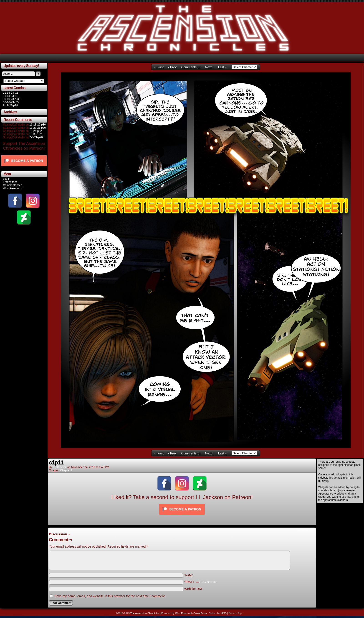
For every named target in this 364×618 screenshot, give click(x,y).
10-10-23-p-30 (12, 99)
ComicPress (200, 613)
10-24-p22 (36, 131)
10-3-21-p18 (37, 134)
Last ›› (223, 67)
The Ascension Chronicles (145, 613)
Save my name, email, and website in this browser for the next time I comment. (110, 596)
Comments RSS (305, 530)
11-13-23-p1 (10, 96)
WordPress (181, 613)
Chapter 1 (66, 470)
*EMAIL (201, 582)
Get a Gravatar (208, 582)
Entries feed (10, 182)
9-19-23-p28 (10, 105)
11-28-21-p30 (38, 128)
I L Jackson (60, 467)
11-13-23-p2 (10, 93)
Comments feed (13, 185)
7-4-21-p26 (36, 137)
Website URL (194, 589)
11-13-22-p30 (38, 125)
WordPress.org (12, 188)
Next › (209, 67)
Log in (7, 179)
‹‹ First (159, 67)
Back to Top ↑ (236, 613)
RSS (224, 613)
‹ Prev (172, 67)
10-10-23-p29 (11, 102)
